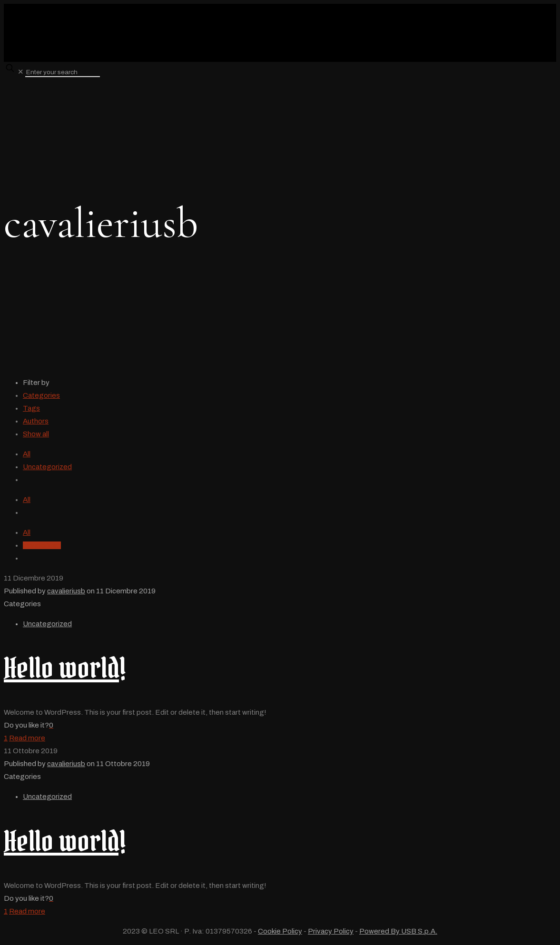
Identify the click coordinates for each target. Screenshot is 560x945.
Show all (36, 434)
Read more (27, 738)
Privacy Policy (331, 931)
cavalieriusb (42, 545)
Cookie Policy (280, 931)
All (27, 454)
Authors (36, 421)
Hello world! (65, 668)
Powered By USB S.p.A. (398, 931)
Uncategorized (47, 467)
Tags (31, 408)
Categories (41, 395)
